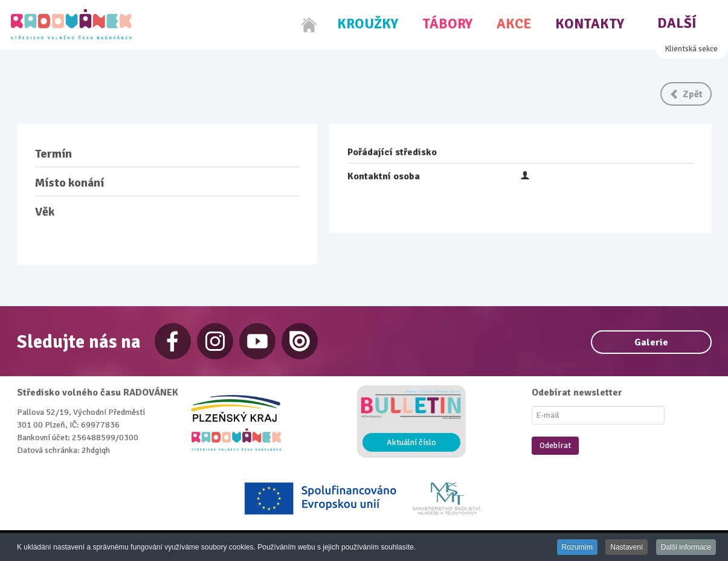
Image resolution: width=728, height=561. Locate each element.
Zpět (686, 94)
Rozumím (577, 547)
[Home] (309, 25)
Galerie (651, 342)
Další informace (686, 547)
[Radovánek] (71, 24)
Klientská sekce (691, 49)
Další (677, 23)
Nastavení (627, 547)
